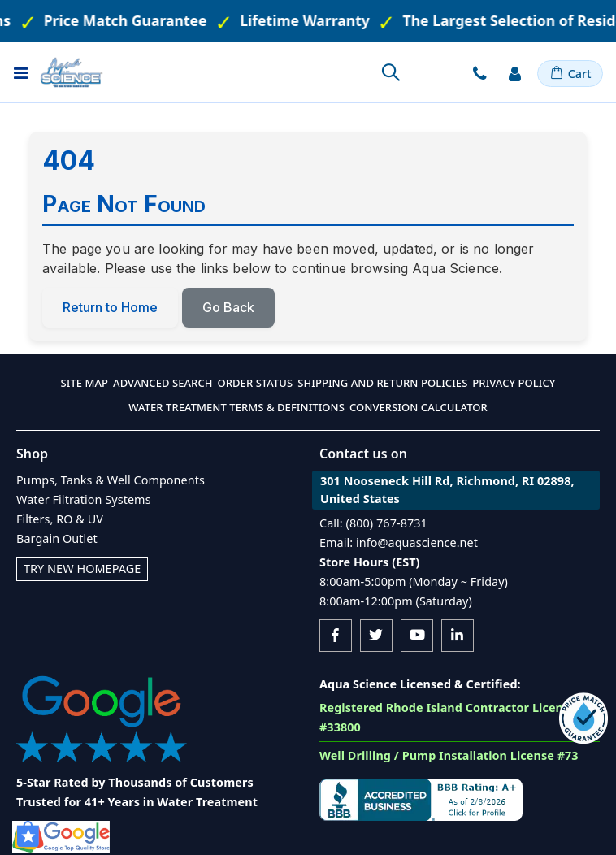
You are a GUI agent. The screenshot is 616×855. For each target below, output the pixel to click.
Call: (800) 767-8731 (373, 523)
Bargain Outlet (57, 538)
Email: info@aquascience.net (399, 543)
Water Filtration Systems (84, 499)
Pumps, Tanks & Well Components (111, 480)
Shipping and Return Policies (382, 383)
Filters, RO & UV (60, 519)
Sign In (515, 73)
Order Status (256, 383)
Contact (479, 73)
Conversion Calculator (419, 407)
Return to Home (110, 307)
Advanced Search (163, 383)
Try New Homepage (82, 569)
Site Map (85, 383)
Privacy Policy (514, 383)
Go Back (228, 307)
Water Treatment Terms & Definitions (236, 407)
